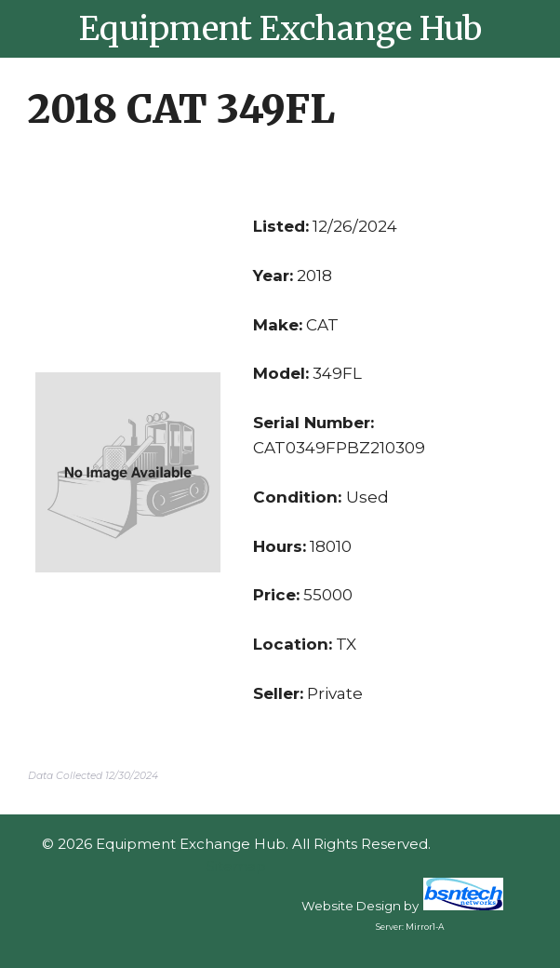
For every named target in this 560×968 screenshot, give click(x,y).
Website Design (351, 906)
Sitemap (236, 866)
